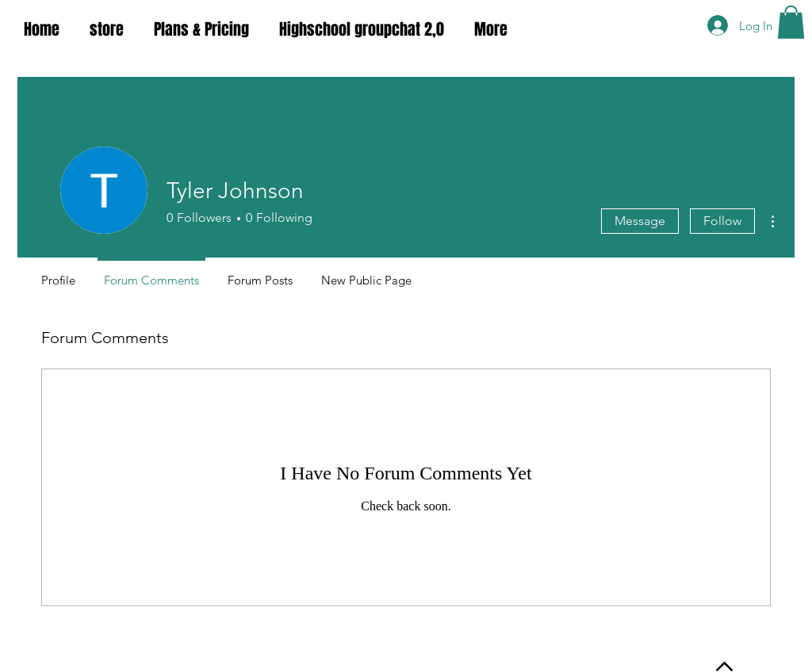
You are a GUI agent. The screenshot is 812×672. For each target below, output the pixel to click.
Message (640, 221)
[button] (791, 22)
